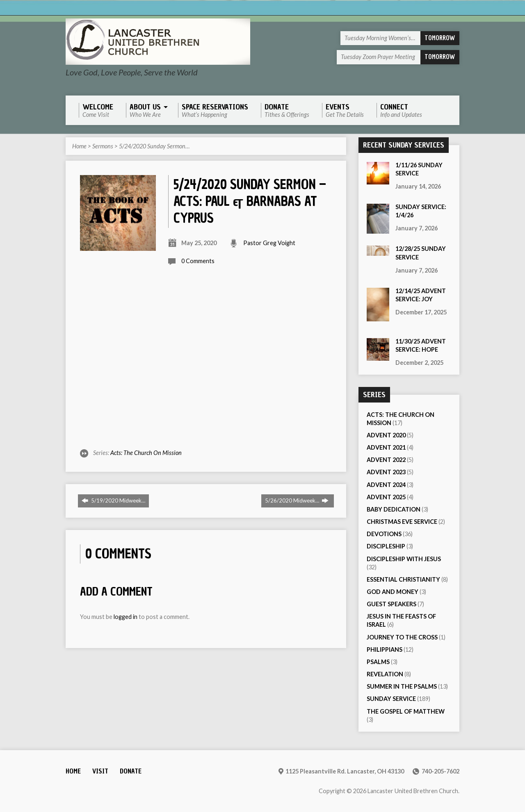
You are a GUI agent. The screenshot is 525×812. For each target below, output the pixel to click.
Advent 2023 (386, 472)
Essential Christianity (403, 579)
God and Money (393, 592)
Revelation (385, 674)
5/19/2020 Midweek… (113, 500)
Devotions (384, 534)
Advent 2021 (386, 447)
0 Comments (198, 261)
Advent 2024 (386, 485)
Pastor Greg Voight (269, 243)
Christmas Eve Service (402, 522)
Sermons (103, 146)
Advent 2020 (386, 435)
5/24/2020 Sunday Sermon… (154, 146)
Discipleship (386, 546)
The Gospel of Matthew (406, 711)
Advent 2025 (386, 497)
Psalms (378, 662)
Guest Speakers (391, 604)
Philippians (385, 649)
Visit (100, 771)
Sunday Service (391, 699)
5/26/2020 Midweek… (297, 500)
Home (79, 146)
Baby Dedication (394, 509)
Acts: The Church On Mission (146, 453)
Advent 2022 (386, 460)
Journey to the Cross (402, 637)
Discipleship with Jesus (404, 559)
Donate (131, 771)
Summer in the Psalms (402, 686)
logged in (126, 617)
